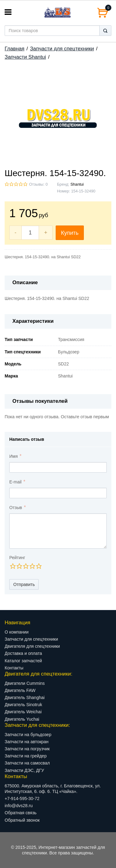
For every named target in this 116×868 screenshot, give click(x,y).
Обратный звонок (22, 820)
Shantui (77, 184)
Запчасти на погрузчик (27, 749)
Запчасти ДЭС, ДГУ (24, 770)
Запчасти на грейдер (26, 756)
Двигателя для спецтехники (32, 646)
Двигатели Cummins (25, 683)
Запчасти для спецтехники (62, 49)
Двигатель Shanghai (25, 697)
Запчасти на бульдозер (28, 735)
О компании (17, 632)
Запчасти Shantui (25, 57)
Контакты (14, 668)
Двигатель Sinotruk (23, 705)
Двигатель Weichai (23, 712)
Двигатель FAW (20, 690)
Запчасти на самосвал (27, 763)
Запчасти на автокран (27, 742)
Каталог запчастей (23, 661)
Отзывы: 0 (38, 184)
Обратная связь (21, 813)
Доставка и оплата (23, 653)
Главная (15, 49)
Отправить (24, 584)
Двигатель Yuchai (22, 719)
